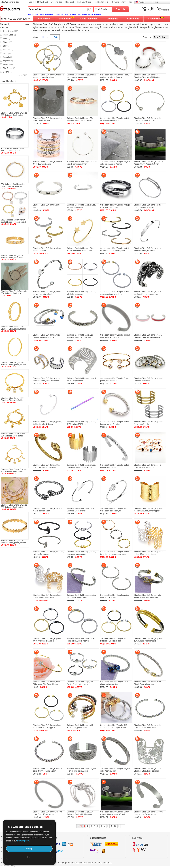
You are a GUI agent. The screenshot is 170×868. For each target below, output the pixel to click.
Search (120, 9)
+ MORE (23, 75)
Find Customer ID (101, 2)
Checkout (165, 10)
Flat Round (9, 68)
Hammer (8, 50)
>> (123, 826)
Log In (32, 2)
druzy (90, 14)
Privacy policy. (23, 841)
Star (6, 46)
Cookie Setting (9, 866)
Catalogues (112, 19)
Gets (10, 8)
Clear (27, 24)
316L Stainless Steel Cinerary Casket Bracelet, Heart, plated (13, 221)
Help (131, 2)
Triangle (8, 57)
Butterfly (8, 64)
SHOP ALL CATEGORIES (14, 19)
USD (156, 2)
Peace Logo (9, 35)
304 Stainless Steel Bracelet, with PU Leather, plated (13, 150)
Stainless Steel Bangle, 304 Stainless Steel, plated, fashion (14, 328)
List (47, 37)
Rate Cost (70, 2)
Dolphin (8, 72)
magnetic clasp (62, 14)
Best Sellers (65, 19)
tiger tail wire (33, 14)
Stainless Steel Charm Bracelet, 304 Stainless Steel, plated (14, 114)
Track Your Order (84, 2)
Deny (29, 857)
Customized (154, 19)
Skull (6, 39)
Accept (29, 849)
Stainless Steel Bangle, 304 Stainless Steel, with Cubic (12, 257)
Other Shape (11, 31)
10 (115, 826)
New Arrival (44, 19)
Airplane (8, 61)
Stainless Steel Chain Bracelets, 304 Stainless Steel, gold (14, 292)
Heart (7, 53)
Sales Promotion (89, 19)
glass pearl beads (47, 14)
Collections (133, 19)
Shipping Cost (57, 2)
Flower (8, 42)
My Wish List (42, 2)
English (142, 2)
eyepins (97, 14)
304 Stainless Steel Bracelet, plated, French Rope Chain (13, 185)
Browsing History (119, 2)
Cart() (151, 9)
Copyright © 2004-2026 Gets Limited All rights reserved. (85, 863)
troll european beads (78, 14)
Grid (56, 37)
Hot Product (9, 81)
